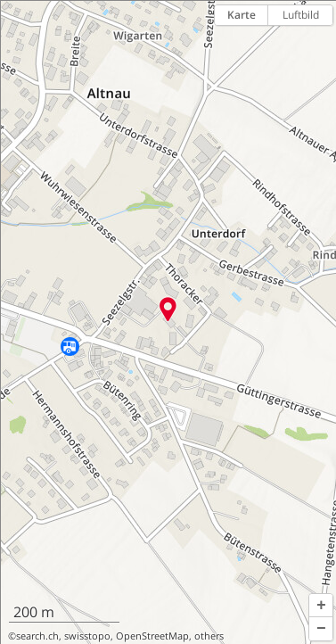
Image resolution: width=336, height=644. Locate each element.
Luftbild (301, 15)
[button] (321, 606)
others (209, 636)
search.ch (37, 636)
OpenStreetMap (152, 636)
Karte (242, 15)
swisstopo (87, 636)
